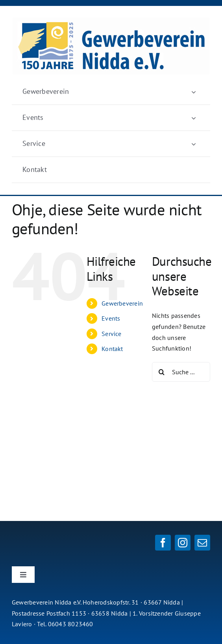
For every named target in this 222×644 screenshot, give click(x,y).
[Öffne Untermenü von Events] (194, 118)
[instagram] (183, 543)
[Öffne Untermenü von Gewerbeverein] (194, 92)
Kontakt (112, 349)
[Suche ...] (181, 372)
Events (111, 318)
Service (112, 334)
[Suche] (162, 372)
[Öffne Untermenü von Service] (194, 144)
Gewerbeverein (122, 303)
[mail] (202, 543)
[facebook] (163, 543)
